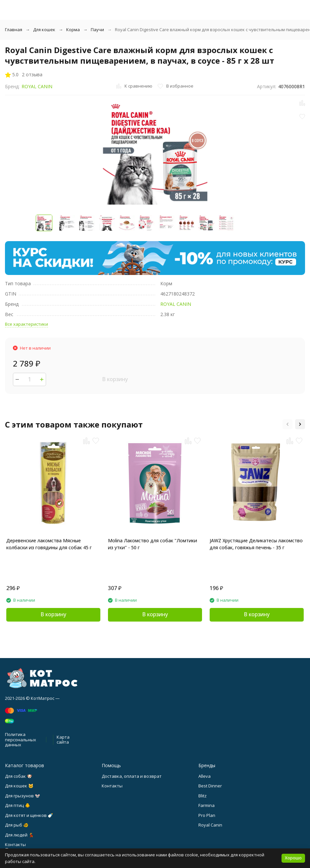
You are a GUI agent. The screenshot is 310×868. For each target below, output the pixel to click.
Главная (14, 30)
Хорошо (293, 858)
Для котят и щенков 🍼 (29, 815)
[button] (287, 424)
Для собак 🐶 (19, 776)
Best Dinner (210, 786)
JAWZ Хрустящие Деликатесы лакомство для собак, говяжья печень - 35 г (256, 544)
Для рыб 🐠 (17, 825)
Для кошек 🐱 (19, 786)
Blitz (203, 796)
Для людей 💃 (19, 835)
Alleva (205, 776)
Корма (73, 30)
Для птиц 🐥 (18, 805)
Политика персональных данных (21, 739)
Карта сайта (63, 740)
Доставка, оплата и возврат (132, 776)
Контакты (112, 786)
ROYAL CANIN (37, 86)
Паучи (97, 30)
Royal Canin (210, 825)
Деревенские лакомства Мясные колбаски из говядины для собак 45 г (49, 544)
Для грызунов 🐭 (23, 796)
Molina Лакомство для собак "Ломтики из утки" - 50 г (153, 544)
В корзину (115, 379)
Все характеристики (26, 324)
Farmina (207, 805)
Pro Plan (207, 815)
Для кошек (44, 30)
